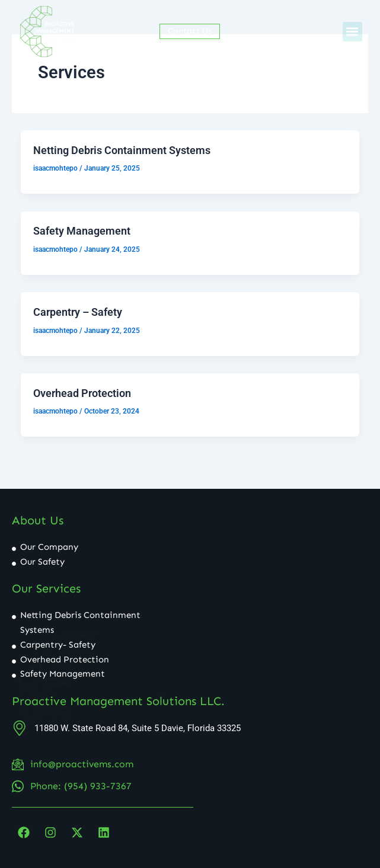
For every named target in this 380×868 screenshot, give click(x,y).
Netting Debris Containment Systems (122, 150)
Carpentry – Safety (78, 312)
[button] (352, 32)
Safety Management (82, 231)
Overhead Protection (82, 393)
